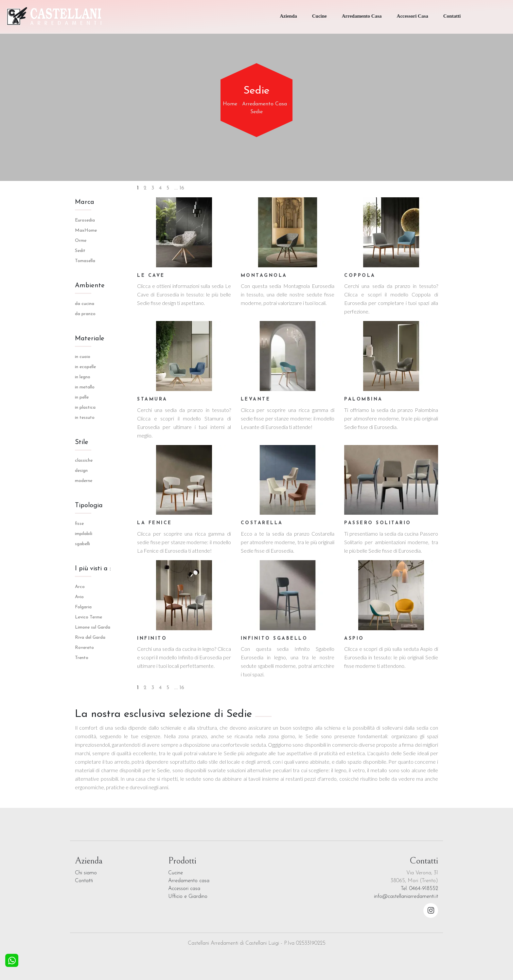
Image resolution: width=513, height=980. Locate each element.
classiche (84, 461)
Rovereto (84, 648)
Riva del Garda (90, 638)
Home (230, 104)
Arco (80, 587)
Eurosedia (85, 220)
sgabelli (82, 544)
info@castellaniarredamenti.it (406, 897)
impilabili (84, 534)
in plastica (85, 408)
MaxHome (86, 231)
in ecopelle (85, 367)
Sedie (256, 112)
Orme (81, 241)
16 (182, 188)
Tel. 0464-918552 (419, 889)
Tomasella (85, 261)
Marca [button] (85, 202)
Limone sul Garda (93, 627)
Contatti (452, 16)
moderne (84, 481)
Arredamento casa (189, 881)
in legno (83, 377)
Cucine (319, 16)
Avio (79, 597)
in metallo (85, 387)
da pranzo (85, 314)
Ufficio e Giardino (188, 897)
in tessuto (85, 418)
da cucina (85, 304)
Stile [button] (82, 442)
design (81, 471)
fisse (79, 524)
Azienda (288, 16)
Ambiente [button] (90, 286)
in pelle (82, 397)
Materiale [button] (90, 339)
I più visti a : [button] (93, 569)
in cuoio (83, 357)
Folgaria (83, 607)
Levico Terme (88, 617)
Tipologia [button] (89, 506)
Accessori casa (184, 889)
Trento (82, 658)
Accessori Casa (413, 16)
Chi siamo (86, 873)
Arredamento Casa (362, 16)
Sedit (80, 251)
